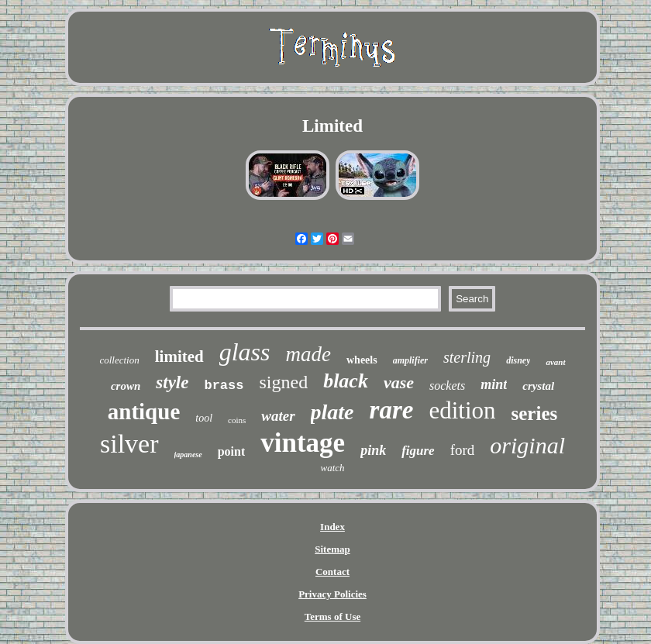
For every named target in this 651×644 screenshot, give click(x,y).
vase (399, 382)
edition (462, 410)
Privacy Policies (332, 594)
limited (179, 356)
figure (418, 451)
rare (392, 410)
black (346, 381)
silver (129, 444)
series (535, 413)
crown (126, 386)
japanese (188, 455)
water (278, 416)
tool (204, 418)
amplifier (410, 360)
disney (518, 360)
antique (144, 412)
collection (119, 360)
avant (555, 362)
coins (237, 420)
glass (245, 352)
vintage (303, 443)
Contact (332, 572)
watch (332, 468)
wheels (362, 360)
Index (332, 527)
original (527, 445)
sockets (447, 386)
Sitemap (332, 549)
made (308, 354)
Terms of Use (332, 616)
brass (224, 386)
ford (463, 450)
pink (373, 450)
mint (494, 384)
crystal (538, 386)
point (232, 451)
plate (332, 412)
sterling (467, 357)
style (172, 382)
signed (283, 382)
